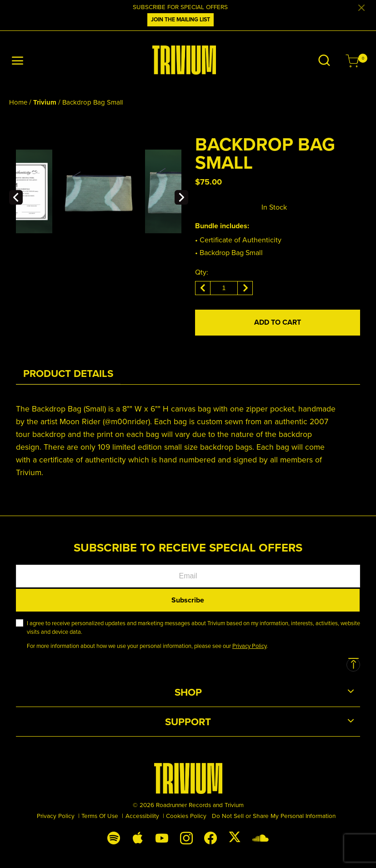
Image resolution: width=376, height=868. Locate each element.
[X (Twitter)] (234, 837)
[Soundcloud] (260, 838)
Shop (188, 692)
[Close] (361, 8)
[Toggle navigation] (18, 61)
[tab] (68, 374)
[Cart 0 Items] (352, 62)
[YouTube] (162, 838)
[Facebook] (210, 838)
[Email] (188, 576)
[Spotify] (113, 838)
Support (188, 722)
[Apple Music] (138, 838)
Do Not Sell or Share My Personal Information (274, 815)
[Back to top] (353, 665)
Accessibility (142, 815)
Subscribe (188, 600)
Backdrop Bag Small (93, 102)
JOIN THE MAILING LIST (180, 20)
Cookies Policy (186, 815)
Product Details (68, 373)
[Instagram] (186, 838)
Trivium (45, 102)
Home (18, 102)
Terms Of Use (100, 815)
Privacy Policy (56, 815)
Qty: (202, 272)
